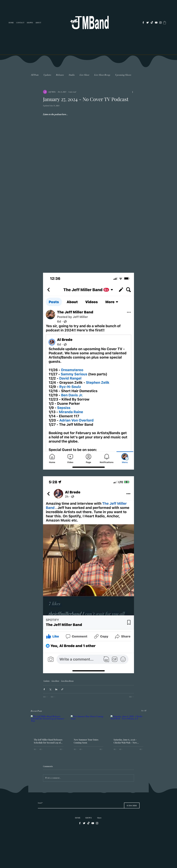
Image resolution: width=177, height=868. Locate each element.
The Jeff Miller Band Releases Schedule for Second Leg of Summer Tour (48, 741)
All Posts (35, 75)
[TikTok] (152, 23)
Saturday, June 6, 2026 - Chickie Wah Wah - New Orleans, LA (125, 741)
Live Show (85, 75)
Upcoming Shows (123, 75)
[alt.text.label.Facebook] (143, 23)
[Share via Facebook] (44, 689)
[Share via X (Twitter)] (50, 689)
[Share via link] (62, 689)
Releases (60, 75)
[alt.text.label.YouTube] (156, 23)
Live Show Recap (102, 75)
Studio (72, 75)
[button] (165, 23)
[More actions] (133, 92)
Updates (47, 75)
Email (40, 803)
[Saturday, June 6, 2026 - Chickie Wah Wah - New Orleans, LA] (128, 725)
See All (144, 711)
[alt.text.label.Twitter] (148, 23)
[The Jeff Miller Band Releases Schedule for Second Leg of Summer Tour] (49, 725)
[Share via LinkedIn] (56, 689)
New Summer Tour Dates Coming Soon (86, 741)
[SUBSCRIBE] (132, 805)
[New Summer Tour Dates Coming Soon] (89, 725)
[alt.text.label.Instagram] (160, 23)
